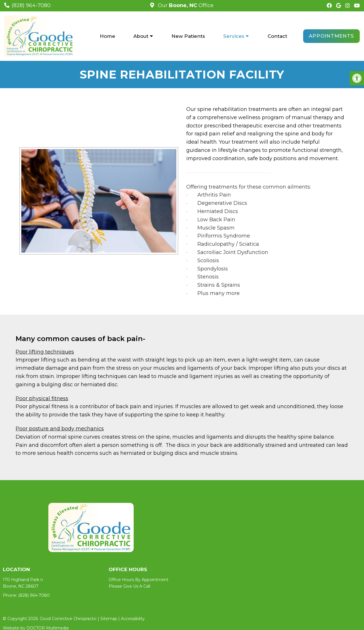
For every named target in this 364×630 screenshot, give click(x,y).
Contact (277, 36)
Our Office (185, 5)
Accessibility (133, 619)
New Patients (188, 36)
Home (107, 36)
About (141, 36)
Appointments (331, 36)
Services (234, 36)
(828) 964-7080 (31, 5)
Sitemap (109, 619)
